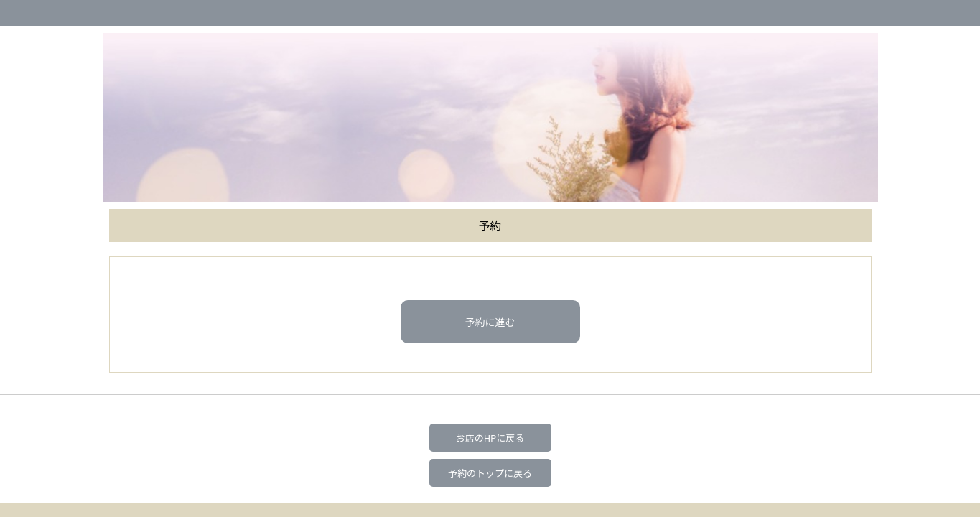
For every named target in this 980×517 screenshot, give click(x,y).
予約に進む (490, 322)
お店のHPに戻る (490, 438)
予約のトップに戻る (490, 473)
